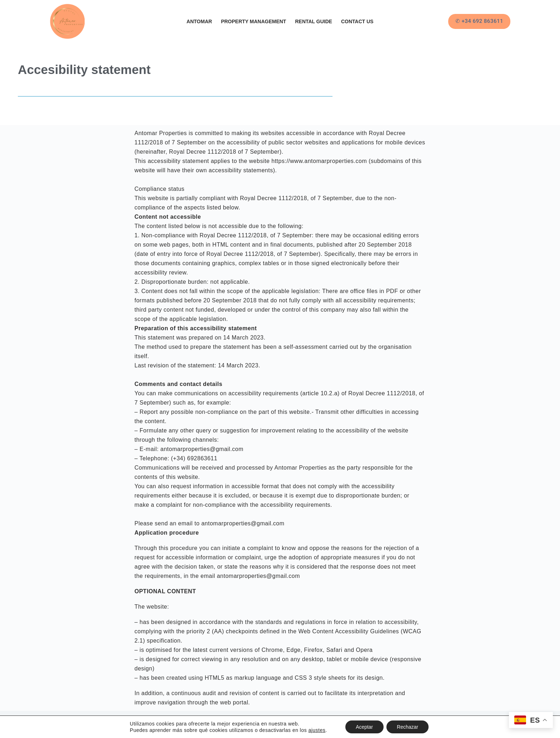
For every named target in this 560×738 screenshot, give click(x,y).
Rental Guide (314, 21)
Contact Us (357, 21)
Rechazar (408, 727)
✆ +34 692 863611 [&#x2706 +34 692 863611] (479, 21)
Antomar (199, 21)
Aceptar (364, 727)
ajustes (316, 730)
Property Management (254, 21)
